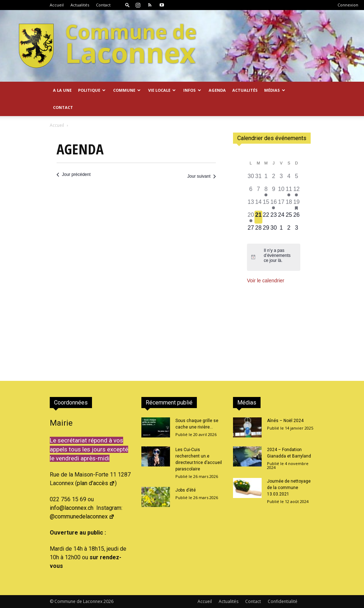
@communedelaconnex (82, 516)
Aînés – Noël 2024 (285, 421)
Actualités (80, 5)
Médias (275, 90)
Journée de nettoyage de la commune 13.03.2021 (289, 488)
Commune (127, 90)
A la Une (62, 90)
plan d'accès (96, 483)
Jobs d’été (186, 490)
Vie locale (162, 90)
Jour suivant (202, 176)
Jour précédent (74, 174)
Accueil (57, 5)
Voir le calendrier (266, 281)
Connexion (348, 5)
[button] (127, 5)
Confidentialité (283, 601)
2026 (108, 601)
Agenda (217, 90)
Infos (192, 90)
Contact (103, 5)
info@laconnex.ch (72, 508)
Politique (92, 90)
